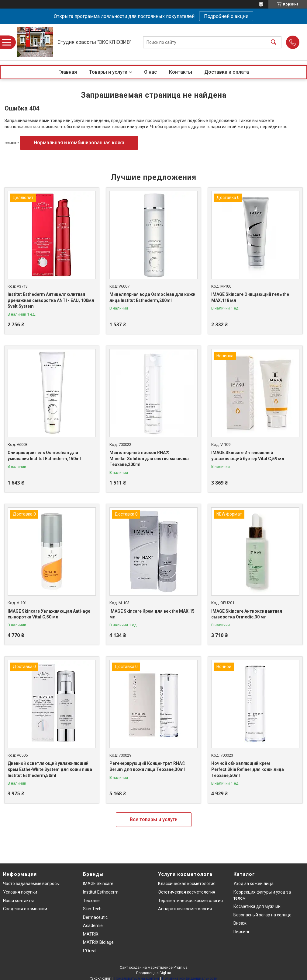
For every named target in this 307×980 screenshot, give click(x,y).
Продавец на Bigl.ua (154, 973)
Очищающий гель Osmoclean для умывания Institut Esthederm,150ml (44, 456)
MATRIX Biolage (98, 942)
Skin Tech (92, 909)
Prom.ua (181, 968)
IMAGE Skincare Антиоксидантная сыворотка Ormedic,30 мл (247, 614)
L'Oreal (90, 951)
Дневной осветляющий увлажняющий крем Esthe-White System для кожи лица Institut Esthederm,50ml (50, 769)
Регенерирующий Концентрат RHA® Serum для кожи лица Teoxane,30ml (147, 766)
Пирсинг (242, 932)
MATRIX (91, 934)
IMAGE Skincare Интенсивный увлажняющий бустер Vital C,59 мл (248, 456)
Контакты (181, 72)
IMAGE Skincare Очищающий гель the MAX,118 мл (250, 297)
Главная (68, 72)
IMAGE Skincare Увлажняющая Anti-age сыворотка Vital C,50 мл (49, 614)
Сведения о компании (25, 909)
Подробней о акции (226, 16)
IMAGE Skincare (98, 884)
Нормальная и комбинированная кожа (79, 143)
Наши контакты (18, 901)
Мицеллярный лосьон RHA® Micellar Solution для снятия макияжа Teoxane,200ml (149, 459)
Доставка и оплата (227, 72)
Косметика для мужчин (257, 906)
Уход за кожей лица (254, 884)
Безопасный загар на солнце (262, 915)
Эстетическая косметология (187, 892)
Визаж (240, 923)
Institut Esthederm (101, 892)
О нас (150, 72)
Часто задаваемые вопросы (31, 884)
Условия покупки (20, 892)
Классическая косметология (187, 884)
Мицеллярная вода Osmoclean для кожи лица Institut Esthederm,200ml (152, 297)
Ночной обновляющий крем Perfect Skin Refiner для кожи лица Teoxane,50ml (248, 769)
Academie (93, 926)
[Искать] (274, 42)
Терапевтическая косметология (190, 901)
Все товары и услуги (154, 819)
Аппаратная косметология (185, 909)
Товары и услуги (108, 72)
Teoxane (91, 901)
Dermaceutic (95, 917)
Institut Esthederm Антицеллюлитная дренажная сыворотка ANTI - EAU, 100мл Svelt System (51, 300)
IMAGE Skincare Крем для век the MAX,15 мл (152, 614)
